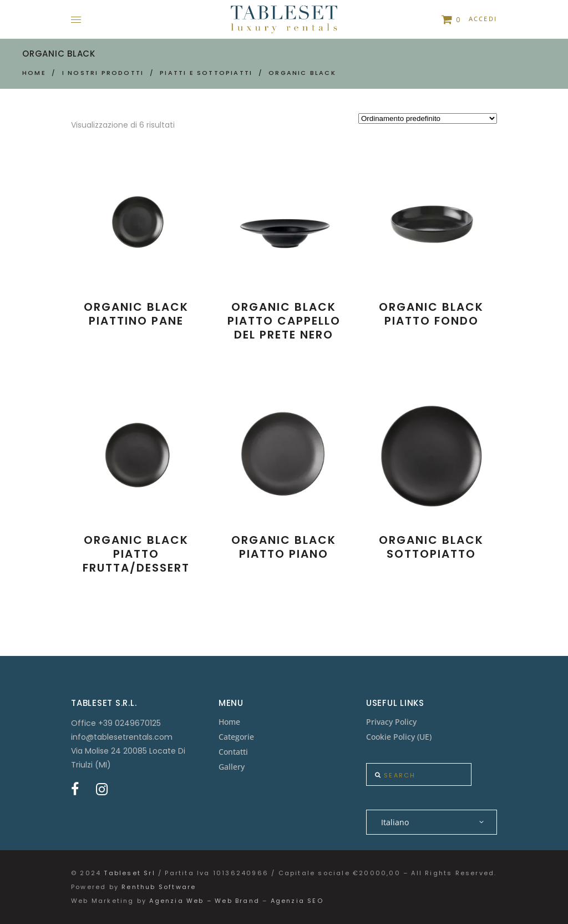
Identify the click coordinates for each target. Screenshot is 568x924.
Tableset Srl (129, 873)
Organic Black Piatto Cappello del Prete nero (284, 321)
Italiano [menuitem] (395, 822)
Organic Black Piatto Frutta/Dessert (136, 554)
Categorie (236, 737)
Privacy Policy (391, 722)
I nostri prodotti (103, 73)
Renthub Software (159, 887)
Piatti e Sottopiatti (206, 73)
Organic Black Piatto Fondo (431, 314)
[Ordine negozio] (428, 118)
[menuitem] (432, 822)
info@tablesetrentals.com (122, 737)
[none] (432, 822)
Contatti (233, 752)
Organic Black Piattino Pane (136, 314)
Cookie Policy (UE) (399, 737)
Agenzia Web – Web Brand (204, 901)
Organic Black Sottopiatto (431, 547)
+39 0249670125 (130, 723)
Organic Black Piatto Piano (284, 547)
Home (34, 73)
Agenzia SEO (297, 901)
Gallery (232, 767)
